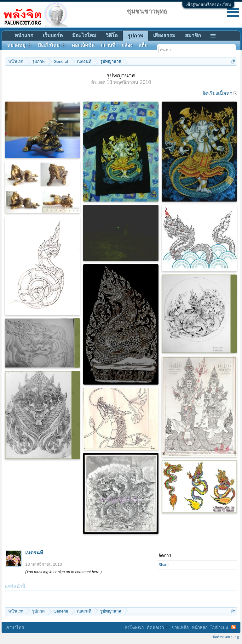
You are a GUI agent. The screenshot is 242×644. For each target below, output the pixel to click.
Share (164, 565)
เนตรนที (34, 553)
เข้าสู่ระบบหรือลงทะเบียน (208, 5)
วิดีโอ (112, 35)
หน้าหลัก (200, 627)
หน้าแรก (24, 35)
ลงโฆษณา (134, 627)
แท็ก (143, 45)
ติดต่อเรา (158, 627)
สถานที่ (108, 45)
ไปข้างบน (219, 627)
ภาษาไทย (15, 627)
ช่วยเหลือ (180, 627)
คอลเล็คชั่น (83, 45)
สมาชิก (193, 35)
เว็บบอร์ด (53, 35)
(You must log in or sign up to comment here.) (63, 572)
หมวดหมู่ (19, 45)
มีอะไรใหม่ (84, 35)
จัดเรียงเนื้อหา (220, 93)
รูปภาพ (135, 36)
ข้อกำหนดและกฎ (226, 637)
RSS (233, 627)
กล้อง (127, 45)
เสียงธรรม (164, 35)
